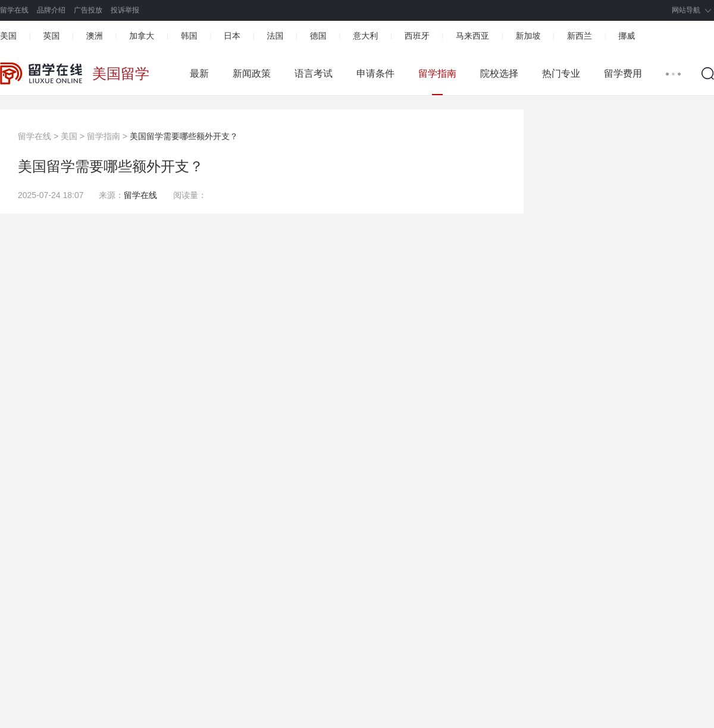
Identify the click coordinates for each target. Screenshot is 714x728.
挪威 (627, 36)
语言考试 (314, 73)
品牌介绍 (51, 10)
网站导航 (686, 10)
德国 (318, 36)
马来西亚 (472, 36)
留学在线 (14, 10)
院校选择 (499, 73)
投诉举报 (125, 10)
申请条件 (375, 73)
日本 (232, 36)
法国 (275, 36)
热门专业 (561, 73)
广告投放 (88, 10)
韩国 (189, 36)
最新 (199, 73)
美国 (8, 36)
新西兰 (580, 36)
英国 (51, 36)
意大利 (365, 36)
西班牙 (417, 36)
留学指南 (437, 73)
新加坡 (528, 36)
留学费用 (623, 73)
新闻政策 (252, 73)
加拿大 (142, 36)
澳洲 (95, 36)
